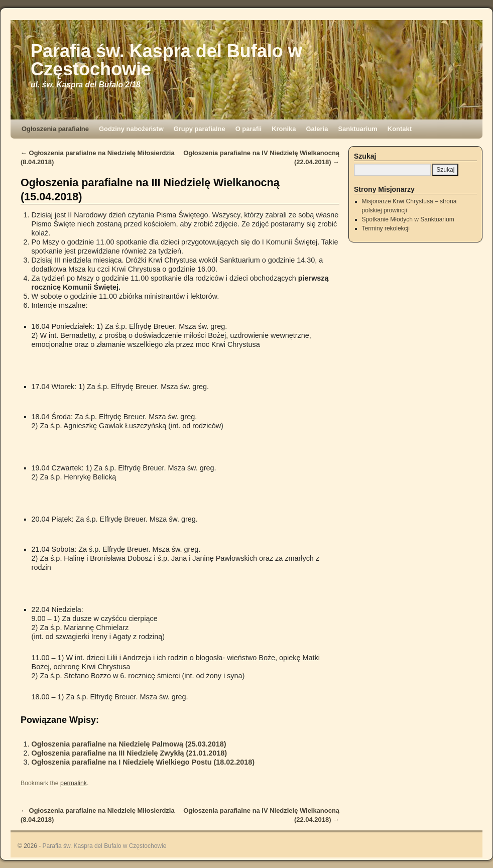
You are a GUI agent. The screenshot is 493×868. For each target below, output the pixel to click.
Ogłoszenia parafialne (55, 129)
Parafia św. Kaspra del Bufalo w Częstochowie (166, 60)
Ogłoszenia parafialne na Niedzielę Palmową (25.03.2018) (129, 744)
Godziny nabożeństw (131, 129)
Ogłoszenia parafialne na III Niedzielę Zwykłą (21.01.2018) (130, 753)
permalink (74, 783)
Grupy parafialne (200, 129)
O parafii (249, 129)
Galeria (317, 129)
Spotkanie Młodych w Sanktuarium (408, 219)
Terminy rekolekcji (386, 228)
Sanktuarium (357, 129)
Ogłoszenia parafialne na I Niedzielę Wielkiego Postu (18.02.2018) (143, 762)
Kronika (284, 129)
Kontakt (400, 129)
